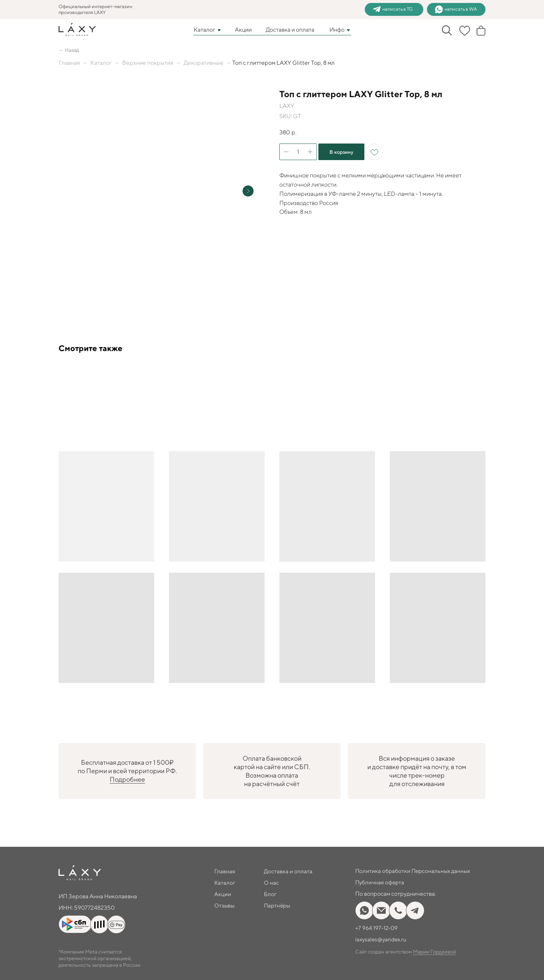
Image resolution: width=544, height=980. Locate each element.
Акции (243, 30)
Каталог (204, 30)
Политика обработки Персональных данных (414, 871)
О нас (271, 883)
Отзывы (225, 905)
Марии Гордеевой (435, 952)
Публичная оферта (381, 882)
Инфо (337, 30)
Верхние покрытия (148, 63)
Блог (270, 894)
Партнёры (278, 905)
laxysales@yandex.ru (382, 939)
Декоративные (204, 63)
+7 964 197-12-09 (377, 928)
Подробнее (127, 779)
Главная (69, 63)
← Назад (70, 50)
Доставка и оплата (290, 30)
